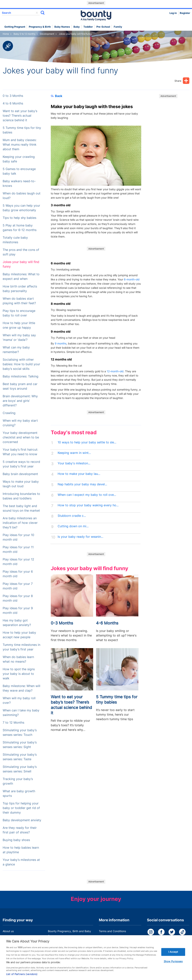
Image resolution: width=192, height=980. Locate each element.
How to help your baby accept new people (19, 635)
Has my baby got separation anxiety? (17, 623)
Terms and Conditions (112, 931)
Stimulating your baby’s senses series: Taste (20, 757)
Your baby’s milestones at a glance (21, 862)
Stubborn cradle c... (72, 516)
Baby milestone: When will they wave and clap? (21, 688)
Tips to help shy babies (19, 218)
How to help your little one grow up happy (19, 325)
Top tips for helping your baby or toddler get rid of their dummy (21, 808)
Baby (77, 27)
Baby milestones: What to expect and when (21, 277)
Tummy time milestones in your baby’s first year (21, 647)
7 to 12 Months (13, 723)
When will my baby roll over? (19, 700)
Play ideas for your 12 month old (18, 562)
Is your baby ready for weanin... (80, 537)
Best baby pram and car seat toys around (20, 386)
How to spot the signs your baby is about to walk (19, 674)
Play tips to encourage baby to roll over (19, 313)
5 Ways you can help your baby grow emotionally (21, 208)
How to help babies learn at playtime (21, 850)
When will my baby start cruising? (20, 423)
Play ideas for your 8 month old (18, 598)
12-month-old (115, 371)
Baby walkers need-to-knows (19, 183)
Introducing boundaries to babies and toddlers (21, 496)
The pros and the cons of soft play (21, 252)
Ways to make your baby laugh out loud (21, 484)
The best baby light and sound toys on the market (21, 508)
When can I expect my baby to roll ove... (87, 495)
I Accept (173, 957)
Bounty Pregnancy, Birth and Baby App (69, 933)
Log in (173, 13)
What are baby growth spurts (19, 793)
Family (118, 27)
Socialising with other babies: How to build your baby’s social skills (21, 364)
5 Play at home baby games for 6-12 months (20, 228)
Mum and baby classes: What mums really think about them (20, 145)
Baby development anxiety (22, 820)
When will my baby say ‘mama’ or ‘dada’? (19, 338)
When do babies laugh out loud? (22, 196)
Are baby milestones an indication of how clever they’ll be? (20, 523)
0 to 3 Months (13, 96)
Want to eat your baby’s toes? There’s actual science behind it (20, 116)
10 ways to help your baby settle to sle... (87, 442)
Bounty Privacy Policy (112, 938)
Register (185, 13)
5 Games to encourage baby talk (19, 171)
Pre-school (103, 27)
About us (8, 931)
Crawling (9, 413)
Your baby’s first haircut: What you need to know (20, 452)
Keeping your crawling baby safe (19, 159)
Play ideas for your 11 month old (18, 549)
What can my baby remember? (16, 350)
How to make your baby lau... (79, 474)
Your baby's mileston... (74, 463)
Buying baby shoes (16, 840)
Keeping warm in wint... (74, 453)
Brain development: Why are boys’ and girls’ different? (20, 401)
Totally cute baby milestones (15, 240)
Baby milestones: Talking (21, 376)
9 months (61, 343)
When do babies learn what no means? (18, 659)
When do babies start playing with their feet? (19, 301)
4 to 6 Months (13, 103)
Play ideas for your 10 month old (18, 537)
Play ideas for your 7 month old (18, 586)
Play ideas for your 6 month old (18, 574)
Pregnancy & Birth (40, 27)
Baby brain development (20, 474)
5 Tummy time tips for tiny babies (22, 130)
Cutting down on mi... (73, 526)
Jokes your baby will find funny (21, 264)
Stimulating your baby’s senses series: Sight (20, 745)
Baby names (62, 27)
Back (56, 96)
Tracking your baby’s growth (18, 781)
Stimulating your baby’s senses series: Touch (20, 732)
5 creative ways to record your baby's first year (21, 464)
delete (37, 13)
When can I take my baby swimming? (21, 713)
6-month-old (132, 279)
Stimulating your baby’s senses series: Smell (20, 769)
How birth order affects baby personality (20, 289)
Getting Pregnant (15, 27)
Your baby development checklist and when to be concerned (21, 437)
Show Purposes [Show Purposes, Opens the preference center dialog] (173, 967)
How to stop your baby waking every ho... (88, 505)
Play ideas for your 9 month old (18, 610)
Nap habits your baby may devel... (82, 484)
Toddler (88, 27)
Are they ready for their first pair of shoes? (20, 830)
